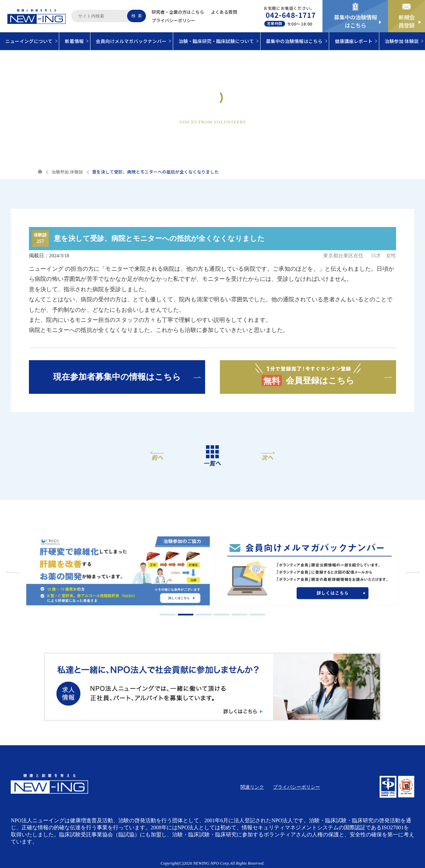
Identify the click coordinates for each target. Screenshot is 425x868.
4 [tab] (221, 615)
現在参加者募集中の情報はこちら (117, 377)
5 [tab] (240, 615)
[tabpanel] (123, 572)
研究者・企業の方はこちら (178, 12)
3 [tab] (204, 615)
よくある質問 (224, 12)
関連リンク (252, 787)
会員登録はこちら (308, 374)
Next (412, 572)
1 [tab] (168, 615)
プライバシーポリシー (173, 20)
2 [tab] (186, 615)
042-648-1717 (291, 15)
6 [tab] (257, 615)
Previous (13, 572)
